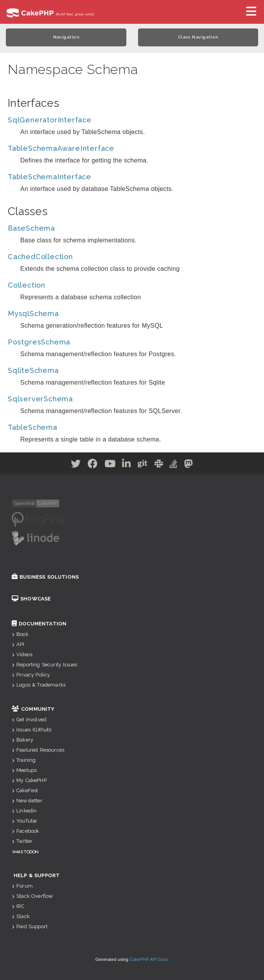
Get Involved (29, 720)
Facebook (25, 831)
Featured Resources (38, 750)
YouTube (24, 821)
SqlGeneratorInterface (50, 120)
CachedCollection (40, 257)
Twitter (22, 841)
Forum (22, 886)
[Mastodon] (189, 465)
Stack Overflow (32, 896)
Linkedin (24, 811)
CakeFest (25, 790)
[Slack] (159, 465)
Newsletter (27, 801)
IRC (18, 906)
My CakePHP (29, 780)
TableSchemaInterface (50, 177)
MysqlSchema (33, 313)
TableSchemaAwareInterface (61, 148)
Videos (22, 654)
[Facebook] (93, 465)
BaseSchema (31, 228)
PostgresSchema (39, 342)
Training (24, 760)
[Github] (143, 465)
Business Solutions (45, 577)
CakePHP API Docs (149, 959)
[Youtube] (110, 465)
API (18, 644)
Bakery (22, 740)
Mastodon (26, 852)
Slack (21, 916)
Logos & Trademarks (39, 685)
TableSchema (33, 427)
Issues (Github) (32, 730)
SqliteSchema (33, 370)
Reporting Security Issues (44, 665)
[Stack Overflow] (174, 465)
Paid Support (30, 926)
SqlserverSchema (40, 399)
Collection (27, 285)
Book (20, 634)
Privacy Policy (31, 675)
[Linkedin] (127, 465)
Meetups (24, 770)
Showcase (31, 599)
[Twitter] (76, 465)
